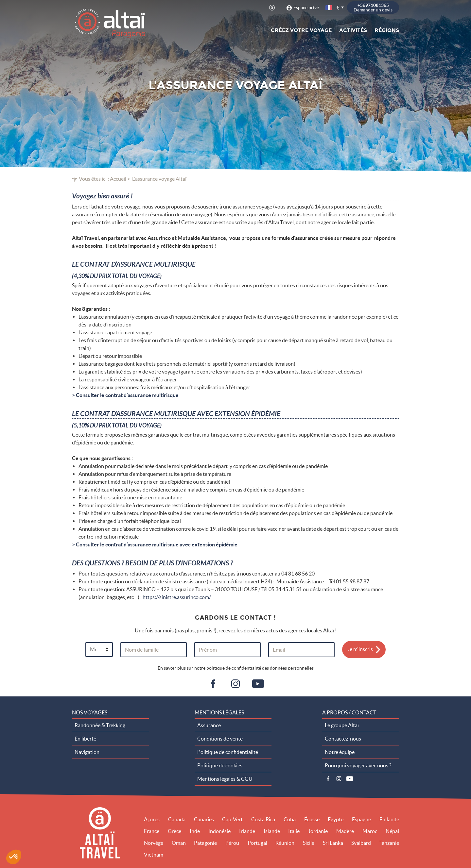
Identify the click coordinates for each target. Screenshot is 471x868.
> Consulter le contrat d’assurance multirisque (125, 395)
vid (258, 684)
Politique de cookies (220, 765)
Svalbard (361, 843)
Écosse (312, 819)
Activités (353, 30)
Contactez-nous (343, 739)
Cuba (290, 819)
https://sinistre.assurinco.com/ (177, 597)
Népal (392, 831)
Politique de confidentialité (228, 752)
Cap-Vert (232, 819)
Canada (177, 819)
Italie (294, 831)
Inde (195, 831)
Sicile (309, 843)
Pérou (232, 843)
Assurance (209, 725)
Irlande (247, 831)
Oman (179, 843)
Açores (152, 819)
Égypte (336, 819)
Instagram (339, 779)
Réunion (285, 843)
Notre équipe (340, 752)
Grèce (174, 831)
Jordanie (318, 831)
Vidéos (350, 779)
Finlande (389, 819)
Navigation (87, 752)
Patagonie (205, 843)
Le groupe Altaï (342, 725)
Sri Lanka (333, 843)
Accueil (118, 179)
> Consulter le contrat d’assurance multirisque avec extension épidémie (155, 544)
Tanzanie (389, 843)
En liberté (85, 739)
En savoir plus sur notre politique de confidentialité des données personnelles (236, 668)
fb (213, 684)
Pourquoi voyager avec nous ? (358, 765)
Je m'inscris (360, 649)
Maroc (370, 831)
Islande (272, 831)
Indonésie (219, 831)
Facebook (328, 779)
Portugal (257, 843)
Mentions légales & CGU (225, 779)
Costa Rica (263, 819)
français (329, 8)
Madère (345, 831)
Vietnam (154, 855)
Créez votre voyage (301, 30)
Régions (387, 30)
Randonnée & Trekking (100, 725)
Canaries (204, 819)
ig (235, 684)
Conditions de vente (220, 739)
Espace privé (306, 8)
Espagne (361, 819)
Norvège (154, 843)
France (152, 831)
